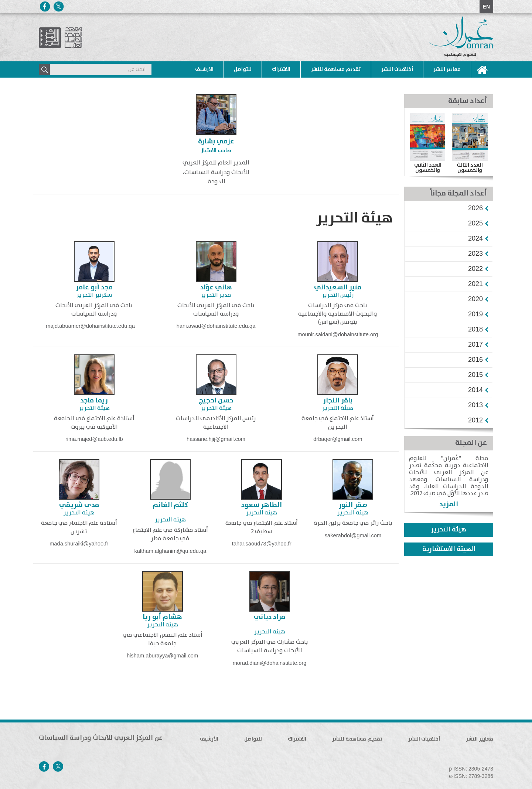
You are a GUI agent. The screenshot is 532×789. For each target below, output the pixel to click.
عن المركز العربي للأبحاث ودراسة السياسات (101, 738)
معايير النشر (447, 69)
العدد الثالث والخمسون (470, 168)
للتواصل (243, 69)
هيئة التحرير (449, 530)
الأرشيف (204, 69)
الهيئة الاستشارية (449, 549)
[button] (475, 208)
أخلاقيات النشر (397, 69)
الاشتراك (281, 69)
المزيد (449, 504)
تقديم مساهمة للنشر (336, 69)
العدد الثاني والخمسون (428, 168)
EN (486, 7)
